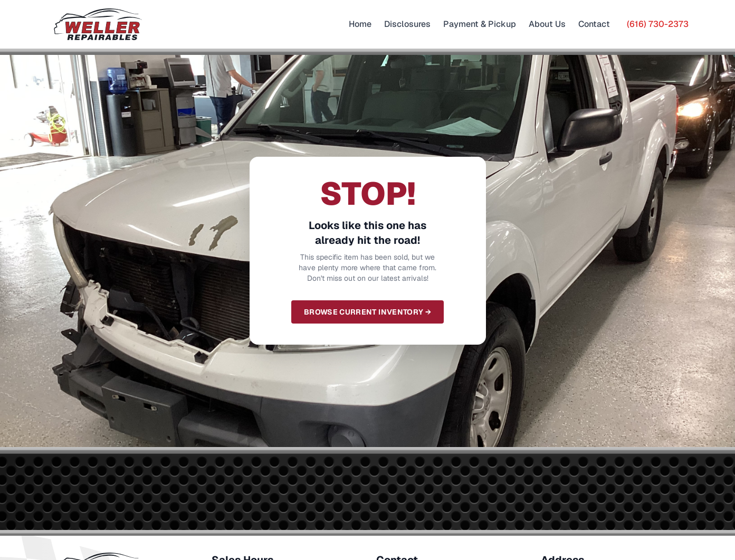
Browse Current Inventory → (367, 312)
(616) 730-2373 (658, 24)
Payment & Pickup (480, 24)
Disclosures (407, 24)
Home (360, 24)
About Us (547, 24)
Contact (594, 24)
